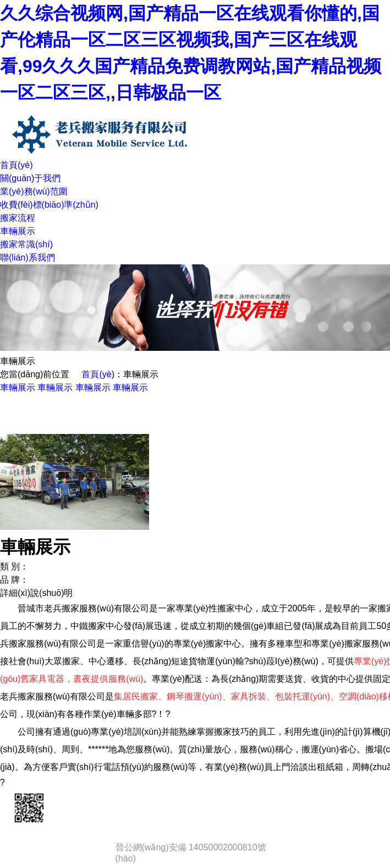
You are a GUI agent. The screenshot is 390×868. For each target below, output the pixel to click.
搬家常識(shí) (26, 244)
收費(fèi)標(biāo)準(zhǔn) (49, 205)
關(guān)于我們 (30, 178)
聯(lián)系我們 (28, 257)
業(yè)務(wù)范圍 (34, 191)
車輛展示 (18, 231)
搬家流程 (18, 218)
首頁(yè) (17, 165)
